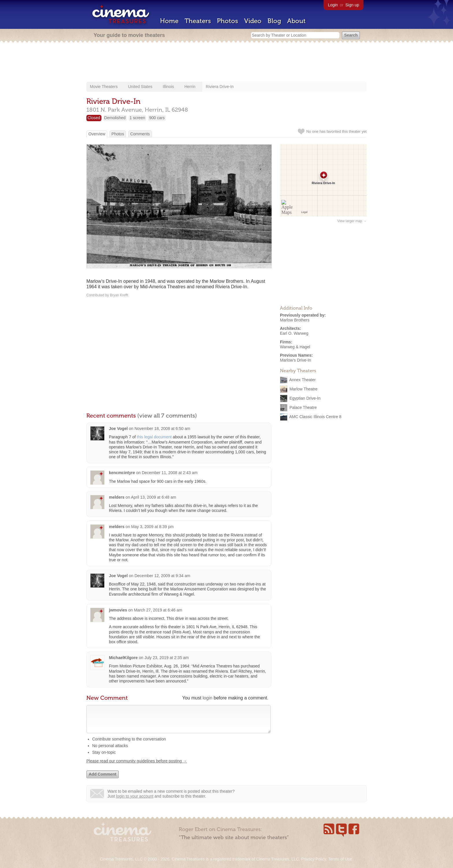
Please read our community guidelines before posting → (137, 767)
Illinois (168, 87)
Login (333, 5)
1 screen (138, 118)
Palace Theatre (303, 407)
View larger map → (352, 221)
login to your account (135, 802)
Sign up (352, 5)
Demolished (115, 118)
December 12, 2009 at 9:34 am (162, 576)
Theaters (198, 21)
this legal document (154, 437)
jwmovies (118, 610)
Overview (97, 134)
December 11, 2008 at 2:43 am (170, 473)
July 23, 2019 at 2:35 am (167, 658)
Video (253, 21)
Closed (94, 118)
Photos (228, 21)
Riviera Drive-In (220, 87)
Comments (140, 134)
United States (140, 87)
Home (169, 21)
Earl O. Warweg (294, 333)
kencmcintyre (122, 473)
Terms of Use (340, 859)
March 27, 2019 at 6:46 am (158, 610)
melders (117, 497)
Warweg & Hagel (295, 347)
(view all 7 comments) (167, 416)
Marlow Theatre (303, 389)
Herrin (190, 87)
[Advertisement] (226, 63)
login (207, 698)
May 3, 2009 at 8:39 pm (152, 527)
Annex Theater (302, 380)
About (296, 21)
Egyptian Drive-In (305, 398)
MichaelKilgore (123, 658)
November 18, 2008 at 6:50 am (162, 429)
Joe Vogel (118, 429)
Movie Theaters (104, 87)
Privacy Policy (313, 859)
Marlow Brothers (295, 320)
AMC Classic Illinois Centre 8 (315, 417)
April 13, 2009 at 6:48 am (153, 497)
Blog (274, 21)
